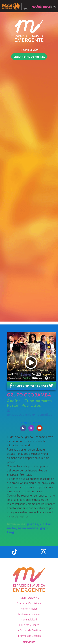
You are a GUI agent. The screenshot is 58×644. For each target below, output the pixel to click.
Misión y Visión (29, 609)
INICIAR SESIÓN (29, 50)
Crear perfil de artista (29, 57)
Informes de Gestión (29, 630)
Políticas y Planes (29, 625)
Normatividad (29, 620)
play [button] (31, 363)
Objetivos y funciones (29, 614)
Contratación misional (29, 603)
